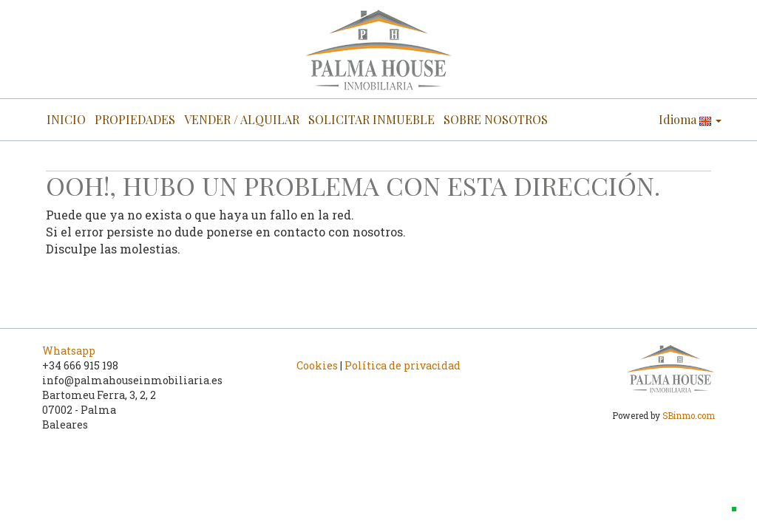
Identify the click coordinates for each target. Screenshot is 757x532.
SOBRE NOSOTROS (496, 119)
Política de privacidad (403, 365)
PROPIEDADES (135, 119)
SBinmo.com (689, 416)
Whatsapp (69, 351)
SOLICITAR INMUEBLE (371, 119)
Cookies (317, 365)
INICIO (66, 119)
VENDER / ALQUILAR (242, 119)
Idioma (690, 119)
